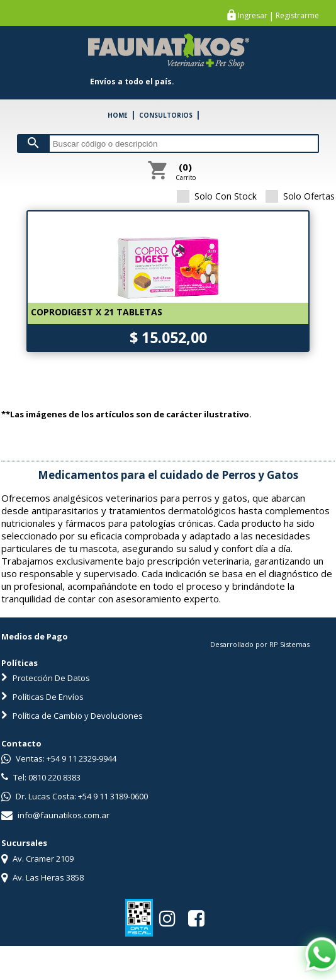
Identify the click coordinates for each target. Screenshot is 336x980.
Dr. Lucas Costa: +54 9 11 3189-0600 (75, 796)
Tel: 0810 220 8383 (41, 777)
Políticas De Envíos (42, 697)
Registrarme (297, 16)
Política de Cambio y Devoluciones (72, 716)
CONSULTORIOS (166, 115)
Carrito (186, 171)
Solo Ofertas (300, 196)
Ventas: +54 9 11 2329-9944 (59, 758)
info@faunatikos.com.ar (55, 815)
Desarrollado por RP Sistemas (260, 644)
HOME (118, 115)
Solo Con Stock (217, 196)
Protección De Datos (46, 678)
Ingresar (253, 16)
